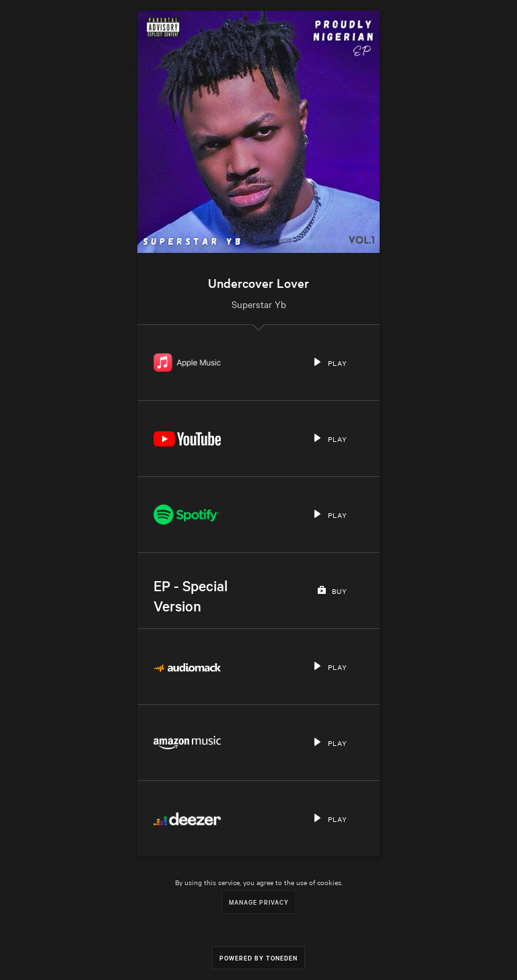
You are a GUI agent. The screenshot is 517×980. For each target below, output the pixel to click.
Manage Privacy (259, 902)
